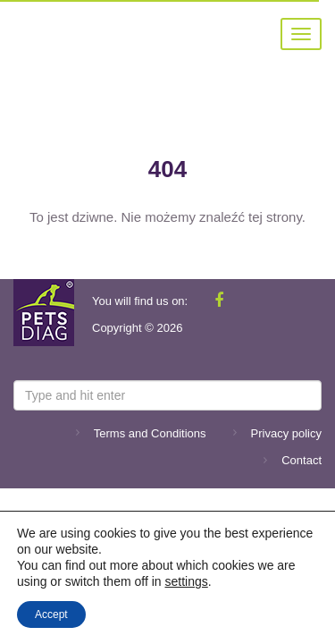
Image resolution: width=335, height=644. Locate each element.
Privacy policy (286, 433)
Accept (51, 614)
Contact (301, 460)
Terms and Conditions (150, 433)
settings (186, 581)
